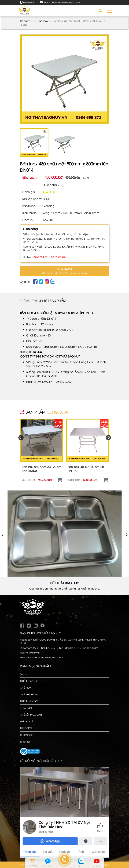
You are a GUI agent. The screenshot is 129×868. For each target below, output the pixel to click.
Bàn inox (43, 21)
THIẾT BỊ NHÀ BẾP (29, 701)
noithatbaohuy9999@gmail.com (62, 2)
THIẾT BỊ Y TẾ (27, 721)
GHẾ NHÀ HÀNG (29, 694)
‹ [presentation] (3, 534)
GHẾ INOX (26, 687)
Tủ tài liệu (25, 741)
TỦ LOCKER (26, 728)
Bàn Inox (25, 674)
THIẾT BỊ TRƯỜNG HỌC (32, 681)
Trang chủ (26, 21)
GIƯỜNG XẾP (27, 735)
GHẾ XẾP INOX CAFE (31, 714)
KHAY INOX (26, 708)
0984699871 (31, 2)
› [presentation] (127, 534)
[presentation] (21, 438)
